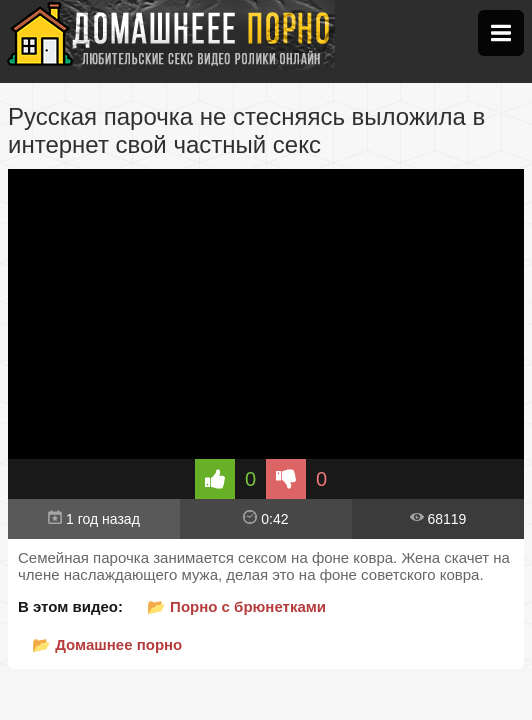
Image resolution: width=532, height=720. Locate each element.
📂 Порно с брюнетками (236, 606)
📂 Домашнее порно (107, 644)
